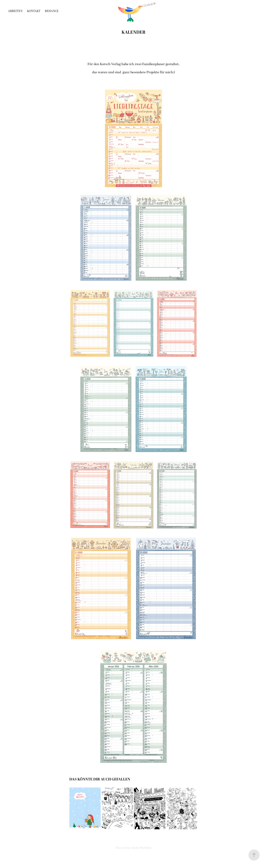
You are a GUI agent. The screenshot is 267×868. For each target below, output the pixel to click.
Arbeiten (15, 11)
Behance (52, 11)
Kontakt (34, 11)
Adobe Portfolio (141, 848)
